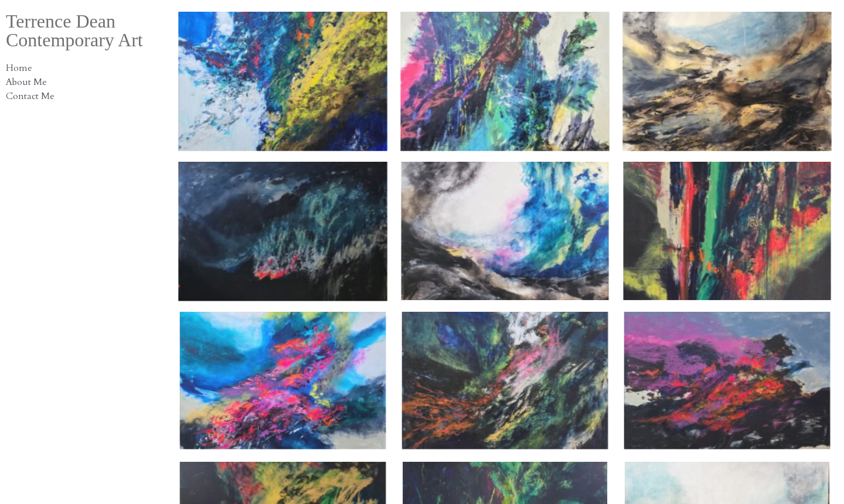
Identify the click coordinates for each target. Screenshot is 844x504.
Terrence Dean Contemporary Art (74, 30)
